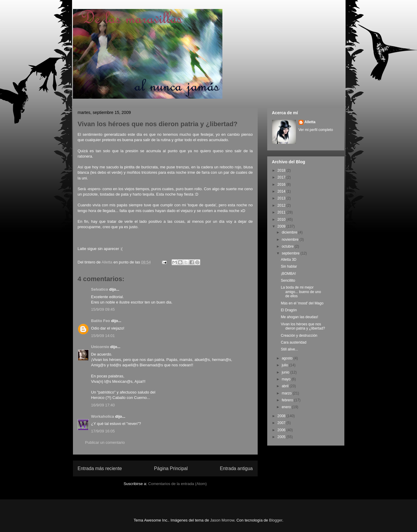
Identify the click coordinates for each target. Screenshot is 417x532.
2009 (282, 226)
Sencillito (288, 281)
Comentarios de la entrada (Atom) (178, 484)
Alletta (310, 122)
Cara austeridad (293, 342)
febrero (288, 400)
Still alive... (289, 349)
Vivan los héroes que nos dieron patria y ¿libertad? (303, 326)
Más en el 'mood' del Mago (302, 303)
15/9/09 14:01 (103, 336)
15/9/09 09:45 (103, 309)
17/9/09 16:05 (103, 431)
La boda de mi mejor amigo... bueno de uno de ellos (301, 292)
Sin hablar (289, 266)
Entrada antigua (236, 468)
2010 (282, 219)
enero (287, 407)
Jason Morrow (222, 520)
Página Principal (171, 468)
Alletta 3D (288, 260)
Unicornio (100, 347)
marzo (287, 393)
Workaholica (103, 416)
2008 (282, 416)
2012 (282, 205)
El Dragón (289, 310)
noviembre (290, 240)
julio (285, 365)
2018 (282, 170)
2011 (282, 212)
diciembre (290, 232)
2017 (282, 177)
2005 (282, 437)
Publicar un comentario (105, 442)
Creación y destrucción (299, 336)
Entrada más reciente (100, 468)
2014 (282, 191)
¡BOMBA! (288, 274)
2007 (282, 423)
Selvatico (100, 289)
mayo (287, 379)
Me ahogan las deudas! (299, 317)
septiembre (291, 253)
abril (285, 386)
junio (286, 372)
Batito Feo (101, 321)
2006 (282, 430)
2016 (282, 185)
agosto (287, 358)
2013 (282, 198)
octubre (288, 246)
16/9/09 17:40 (103, 405)
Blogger (276, 520)
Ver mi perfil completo (316, 130)
